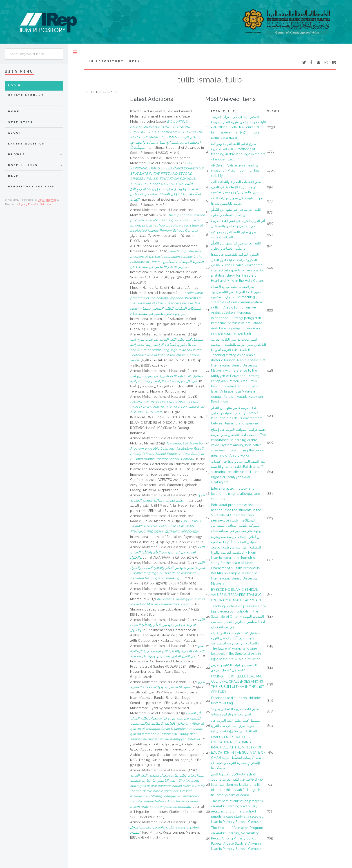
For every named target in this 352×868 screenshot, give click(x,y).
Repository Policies (31, 187)
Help (13, 176)
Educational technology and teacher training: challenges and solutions (236, 494)
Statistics (21, 122)
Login (14, 85)
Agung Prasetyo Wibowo (35, 204)
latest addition (27, 144)
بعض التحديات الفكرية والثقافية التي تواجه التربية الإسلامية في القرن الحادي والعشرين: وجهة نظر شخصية (236, 187)
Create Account (26, 95)
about (15, 133)
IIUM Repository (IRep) (111, 61)
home (14, 112)
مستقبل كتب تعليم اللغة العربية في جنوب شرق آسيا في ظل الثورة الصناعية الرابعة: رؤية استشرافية (236, 726)
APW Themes (47, 200)
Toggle (75, 52)
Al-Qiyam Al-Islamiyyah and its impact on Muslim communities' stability (236, 171)
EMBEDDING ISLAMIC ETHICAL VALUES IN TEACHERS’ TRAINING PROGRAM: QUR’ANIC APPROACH (237, 595)
